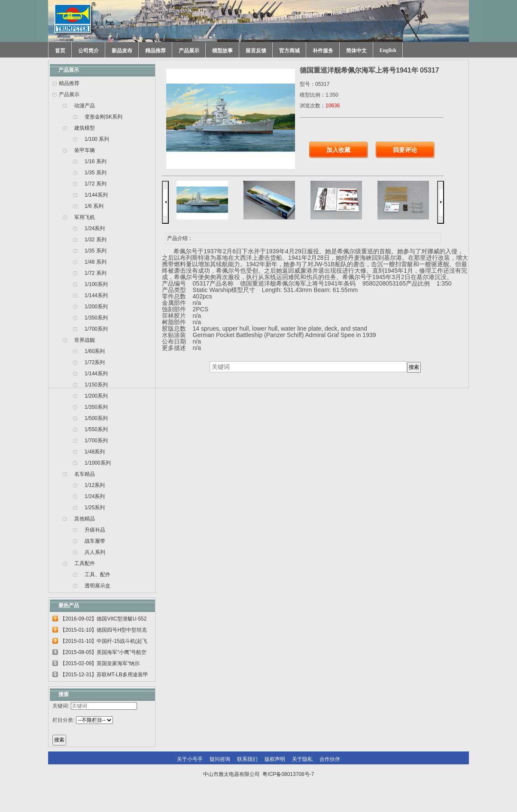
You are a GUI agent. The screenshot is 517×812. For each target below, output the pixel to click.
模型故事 (222, 51)
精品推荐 (155, 51)
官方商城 (289, 51)
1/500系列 (96, 418)
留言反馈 (256, 51)
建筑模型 (85, 128)
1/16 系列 (96, 161)
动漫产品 (85, 106)
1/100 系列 (97, 139)
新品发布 (122, 51)
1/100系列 (96, 284)
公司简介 (88, 51)
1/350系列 (96, 318)
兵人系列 (95, 552)
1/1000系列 (98, 463)
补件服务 (323, 51)
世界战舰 (85, 340)
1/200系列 (96, 307)
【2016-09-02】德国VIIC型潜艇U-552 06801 (103, 620)
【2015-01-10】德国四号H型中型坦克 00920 (103, 631)
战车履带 (95, 541)
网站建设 (277, 791)
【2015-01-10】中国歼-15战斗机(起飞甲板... (104, 642)
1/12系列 (95, 485)
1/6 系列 (94, 206)
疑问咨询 (220, 759)
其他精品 (85, 519)
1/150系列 (96, 385)
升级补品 (95, 530)
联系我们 (247, 759)
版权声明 (275, 759)
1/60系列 (95, 351)
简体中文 (356, 51)
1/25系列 (95, 508)
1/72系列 (95, 362)
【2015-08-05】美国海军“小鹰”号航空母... (103, 654)
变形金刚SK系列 (103, 117)
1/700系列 (96, 329)
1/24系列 (95, 228)
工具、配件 (97, 575)
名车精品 (85, 474)
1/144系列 (96, 195)
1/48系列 (95, 452)
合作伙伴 (330, 759)
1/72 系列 (96, 184)
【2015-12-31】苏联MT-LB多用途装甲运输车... (104, 676)
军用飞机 (85, 217)
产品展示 (189, 51)
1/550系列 (96, 429)
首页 (60, 51)
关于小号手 (190, 759)
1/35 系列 (96, 173)
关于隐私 (302, 759)
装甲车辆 (85, 150)
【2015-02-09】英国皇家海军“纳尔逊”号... (100, 665)
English (388, 50)
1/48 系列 (96, 262)
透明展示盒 (97, 586)
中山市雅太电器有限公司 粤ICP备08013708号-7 (259, 774)
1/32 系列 (96, 240)
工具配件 (85, 563)
